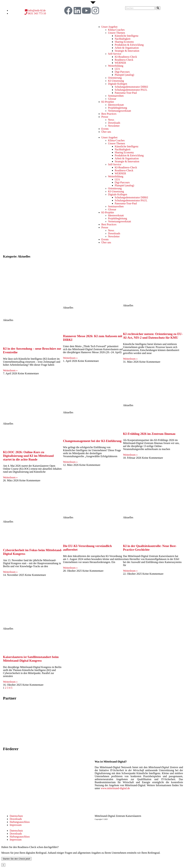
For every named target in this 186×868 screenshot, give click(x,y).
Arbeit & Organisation (127, 48)
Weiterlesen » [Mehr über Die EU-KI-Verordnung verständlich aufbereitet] (70, 568)
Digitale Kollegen (118, 84)
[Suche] (158, 8)
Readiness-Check (124, 60)
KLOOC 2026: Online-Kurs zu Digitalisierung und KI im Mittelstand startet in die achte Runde (28, 456)
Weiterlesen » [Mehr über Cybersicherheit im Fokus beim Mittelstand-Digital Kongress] (10, 572)
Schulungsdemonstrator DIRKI (131, 87)
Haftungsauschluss (20, 822)
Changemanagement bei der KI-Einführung (92, 441)
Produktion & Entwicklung (129, 45)
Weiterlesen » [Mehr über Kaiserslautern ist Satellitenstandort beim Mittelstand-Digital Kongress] (10, 682)
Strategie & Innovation (127, 51)
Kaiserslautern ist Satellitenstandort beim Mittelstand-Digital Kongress (31, 659)
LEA (117, 69)
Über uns (106, 132)
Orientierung (115, 78)
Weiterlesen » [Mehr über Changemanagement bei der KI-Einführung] (70, 462)
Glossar (112, 99)
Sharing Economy (124, 42)
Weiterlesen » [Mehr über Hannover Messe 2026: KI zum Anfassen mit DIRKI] (70, 358)
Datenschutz (16, 816)
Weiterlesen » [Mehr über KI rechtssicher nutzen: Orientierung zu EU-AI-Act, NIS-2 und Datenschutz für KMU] (130, 359)
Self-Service (115, 54)
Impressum (16, 825)
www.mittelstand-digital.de (115, 788)
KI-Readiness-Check (126, 57)
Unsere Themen (116, 33)
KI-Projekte (108, 102)
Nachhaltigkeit (123, 39)
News (111, 120)
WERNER (120, 63)
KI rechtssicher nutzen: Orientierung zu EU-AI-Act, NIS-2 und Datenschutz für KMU (153, 336)
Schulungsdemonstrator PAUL (131, 90)
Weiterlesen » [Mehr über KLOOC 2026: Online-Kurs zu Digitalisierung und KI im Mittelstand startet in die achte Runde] (10, 477)
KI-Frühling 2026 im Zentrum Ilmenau (149, 434)
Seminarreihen (116, 96)
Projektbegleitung (118, 108)
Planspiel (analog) (124, 75)
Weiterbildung (116, 66)
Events (105, 129)
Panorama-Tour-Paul (126, 93)
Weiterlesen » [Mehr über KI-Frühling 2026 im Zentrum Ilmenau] (130, 455)
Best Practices (109, 114)
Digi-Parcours (122, 72)
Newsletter (114, 126)
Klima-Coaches (116, 30)
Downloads (114, 123)
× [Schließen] (3, 865)
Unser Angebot (109, 27)
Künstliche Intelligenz (127, 36)
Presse (105, 117)
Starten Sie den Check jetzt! (16, 859)
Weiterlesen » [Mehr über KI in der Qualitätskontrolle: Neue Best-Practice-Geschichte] (130, 571)
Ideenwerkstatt (116, 105)
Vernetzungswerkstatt (120, 111)
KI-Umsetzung (116, 81)
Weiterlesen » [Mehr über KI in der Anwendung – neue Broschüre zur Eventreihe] (10, 370)
